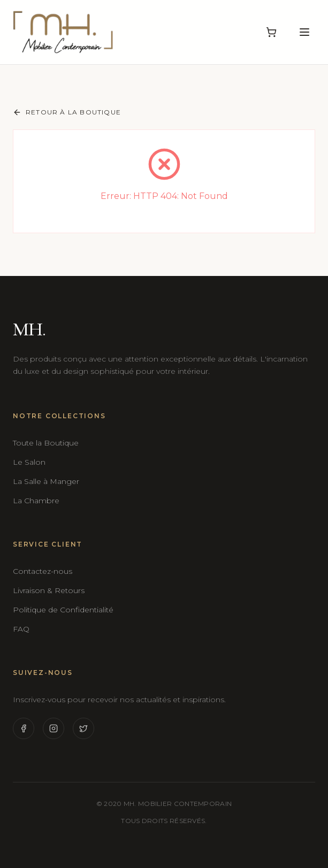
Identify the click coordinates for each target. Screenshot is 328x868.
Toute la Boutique (46, 443)
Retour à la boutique (67, 112)
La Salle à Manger (46, 481)
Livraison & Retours (49, 590)
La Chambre (36, 501)
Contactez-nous (43, 571)
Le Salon (29, 462)
